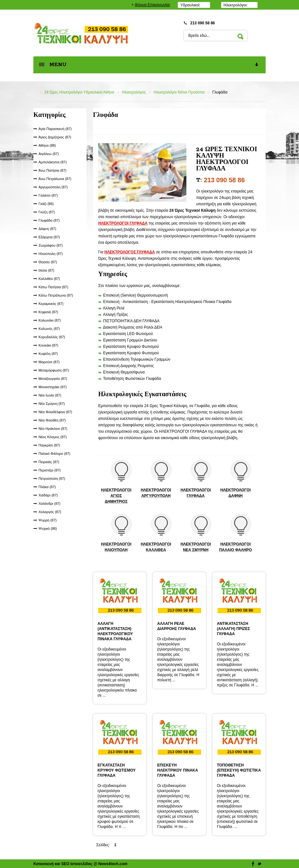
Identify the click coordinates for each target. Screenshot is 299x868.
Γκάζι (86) (46, 204)
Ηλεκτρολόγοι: (236, 5)
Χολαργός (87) (50, 512)
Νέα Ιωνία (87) (50, 395)
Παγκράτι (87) (49, 445)
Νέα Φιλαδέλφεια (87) (55, 412)
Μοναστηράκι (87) (53, 387)
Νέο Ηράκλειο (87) (53, 429)
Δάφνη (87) (47, 229)
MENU (149, 65)
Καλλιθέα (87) (49, 279)
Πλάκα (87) (47, 487)
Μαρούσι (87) (49, 362)
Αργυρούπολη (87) (53, 187)
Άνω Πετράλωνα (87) (55, 179)
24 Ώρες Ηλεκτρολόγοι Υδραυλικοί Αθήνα (79, 92)
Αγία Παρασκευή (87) (55, 129)
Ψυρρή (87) (47, 520)
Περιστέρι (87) (50, 470)
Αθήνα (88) (47, 145)
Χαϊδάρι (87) (48, 495)
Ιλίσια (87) (46, 270)
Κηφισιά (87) (48, 312)
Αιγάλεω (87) (49, 154)
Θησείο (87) (48, 262)
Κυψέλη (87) (48, 354)
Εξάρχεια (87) (49, 237)
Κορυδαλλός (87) (52, 337)
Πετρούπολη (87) (52, 479)
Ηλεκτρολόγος (134, 92)
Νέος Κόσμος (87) (53, 437)
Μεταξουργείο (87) (53, 379)
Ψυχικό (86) (48, 528)
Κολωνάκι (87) (50, 320)
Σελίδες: (103, 845)
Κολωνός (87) (49, 329)
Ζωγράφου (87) (51, 245)
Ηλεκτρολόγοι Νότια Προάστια (179, 92)
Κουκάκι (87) (48, 345)
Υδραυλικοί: (190, 5)
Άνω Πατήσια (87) (52, 170)
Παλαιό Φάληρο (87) (54, 454)
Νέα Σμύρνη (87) (52, 404)
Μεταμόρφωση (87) (54, 370)
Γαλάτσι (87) (48, 195)
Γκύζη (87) (47, 212)
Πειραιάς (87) (49, 462)
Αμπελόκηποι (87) (53, 162)
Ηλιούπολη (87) (51, 254)
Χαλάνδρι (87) (49, 504)
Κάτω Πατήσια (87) (53, 287)
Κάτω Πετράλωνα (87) (56, 295)
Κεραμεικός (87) (51, 304)
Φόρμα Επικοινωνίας (153, 5)
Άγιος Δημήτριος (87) (55, 137)
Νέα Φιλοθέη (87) (52, 420)
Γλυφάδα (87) (49, 220)
